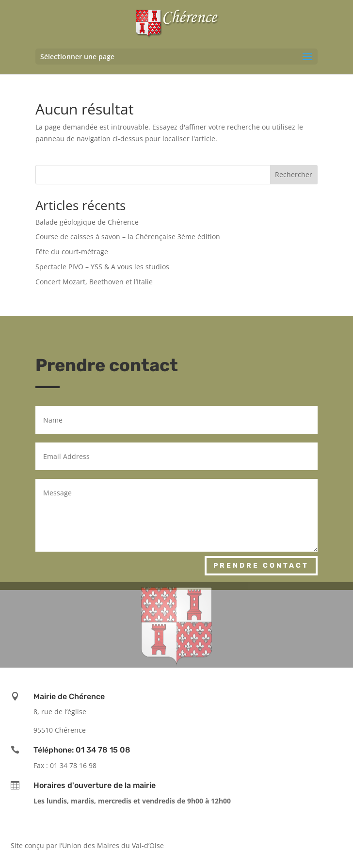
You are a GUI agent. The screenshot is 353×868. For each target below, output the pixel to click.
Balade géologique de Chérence (87, 222)
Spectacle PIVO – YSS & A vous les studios (102, 267)
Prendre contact (261, 565)
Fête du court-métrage (72, 252)
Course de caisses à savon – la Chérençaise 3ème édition (128, 237)
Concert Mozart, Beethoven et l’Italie (94, 282)
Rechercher (294, 174)
